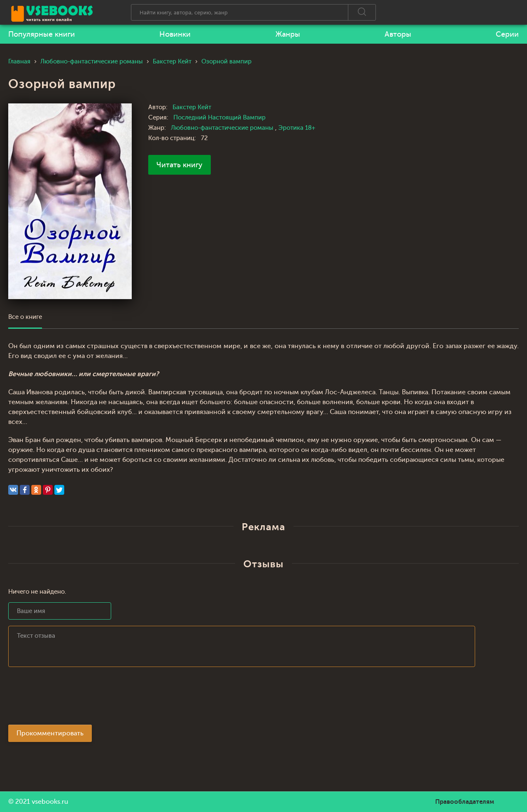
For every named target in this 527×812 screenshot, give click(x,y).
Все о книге (25, 317)
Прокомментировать (50, 733)
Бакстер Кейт (192, 107)
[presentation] (71, 698)
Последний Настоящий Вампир (219, 118)
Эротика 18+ (297, 128)
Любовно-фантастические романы (223, 128)
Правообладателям (465, 802)
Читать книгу (180, 165)
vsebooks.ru (50, 802)
